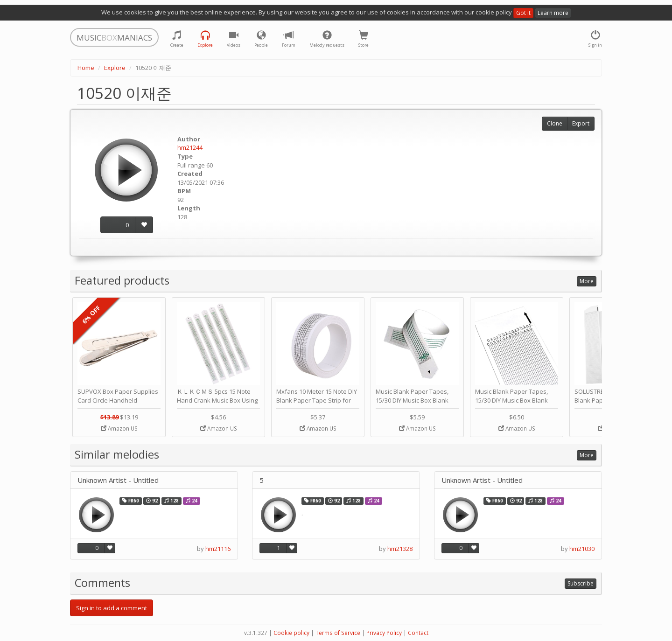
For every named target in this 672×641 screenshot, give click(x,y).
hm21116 (218, 549)
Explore (115, 68)
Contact (418, 633)
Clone (555, 123)
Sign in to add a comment (112, 608)
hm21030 (582, 549)
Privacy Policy (384, 633)
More (587, 281)
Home (86, 68)
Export (581, 123)
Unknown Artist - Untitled (118, 480)
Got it (523, 13)
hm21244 (190, 147)
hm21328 (400, 549)
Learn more (553, 13)
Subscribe (581, 583)
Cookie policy (291, 633)
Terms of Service (338, 633)
